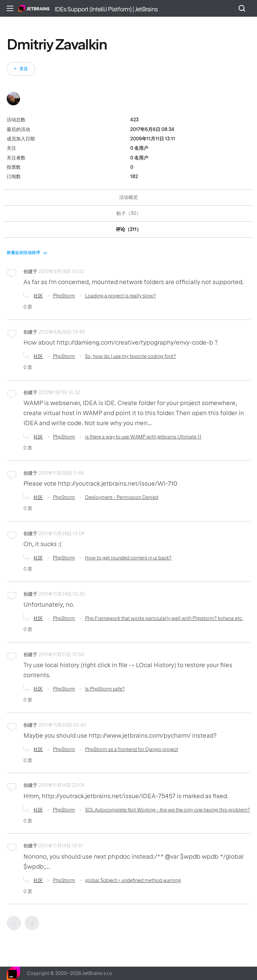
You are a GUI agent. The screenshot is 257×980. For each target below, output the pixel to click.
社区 (38, 296)
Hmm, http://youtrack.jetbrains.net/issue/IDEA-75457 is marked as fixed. (126, 796)
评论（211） (128, 229)
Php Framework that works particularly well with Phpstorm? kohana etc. (164, 618)
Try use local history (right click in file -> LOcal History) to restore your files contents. (128, 670)
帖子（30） (129, 213)
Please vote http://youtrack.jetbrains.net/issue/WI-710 (100, 483)
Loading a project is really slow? (120, 296)
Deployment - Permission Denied (122, 497)
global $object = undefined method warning (133, 880)
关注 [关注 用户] (24, 69)
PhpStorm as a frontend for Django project (132, 749)
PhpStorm (64, 296)
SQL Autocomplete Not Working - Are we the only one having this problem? (167, 810)
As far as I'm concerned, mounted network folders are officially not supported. (134, 282)
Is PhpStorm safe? (105, 689)
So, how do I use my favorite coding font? (131, 356)
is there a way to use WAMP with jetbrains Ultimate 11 (143, 437)
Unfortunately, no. (49, 604)
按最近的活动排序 (23, 253)
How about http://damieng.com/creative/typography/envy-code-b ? (121, 342)
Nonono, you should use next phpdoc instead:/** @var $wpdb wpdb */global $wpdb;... (134, 862)
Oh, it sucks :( (42, 544)
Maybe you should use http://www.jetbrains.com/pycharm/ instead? (120, 736)
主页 (34, 8)
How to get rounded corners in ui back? (128, 558)
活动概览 (128, 197)
